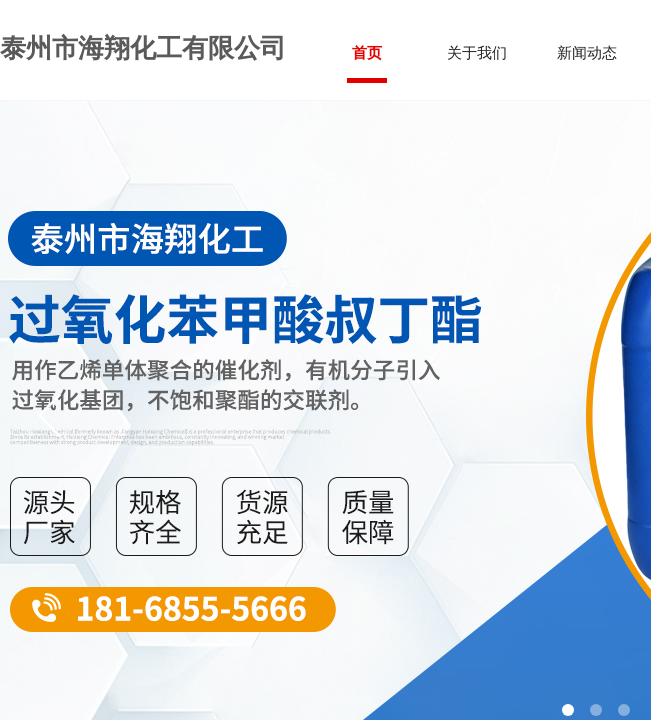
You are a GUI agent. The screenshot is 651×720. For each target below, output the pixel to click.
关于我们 (477, 53)
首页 (367, 53)
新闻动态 (587, 53)
